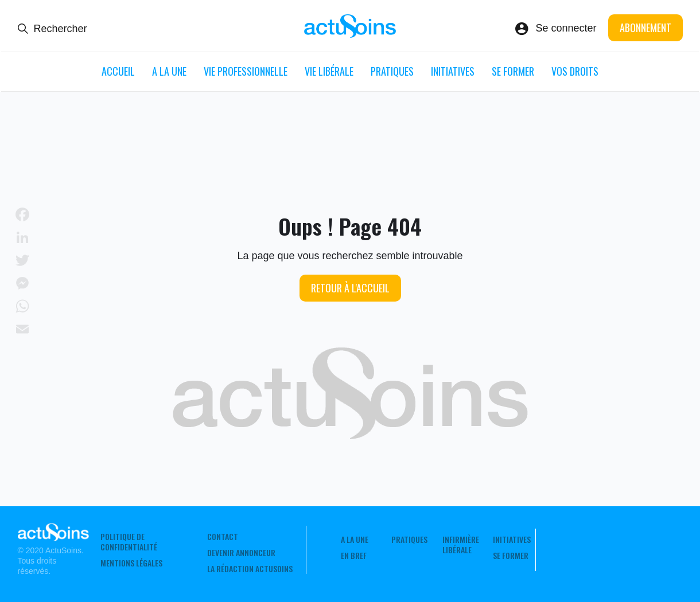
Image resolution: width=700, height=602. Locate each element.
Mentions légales (131, 563)
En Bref (354, 556)
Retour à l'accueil (350, 288)
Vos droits (575, 71)
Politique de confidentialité (129, 542)
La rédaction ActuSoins (250, 569)
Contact (223, 537)
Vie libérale (329, 71)
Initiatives (453, 71)
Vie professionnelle (246, 71)
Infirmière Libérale (461, 545)
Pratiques (392, 71)
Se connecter (566, 28)
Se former (513, 71)
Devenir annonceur (241, 553)
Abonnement (645, 28)
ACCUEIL (118, 71)
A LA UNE (169, 71)
